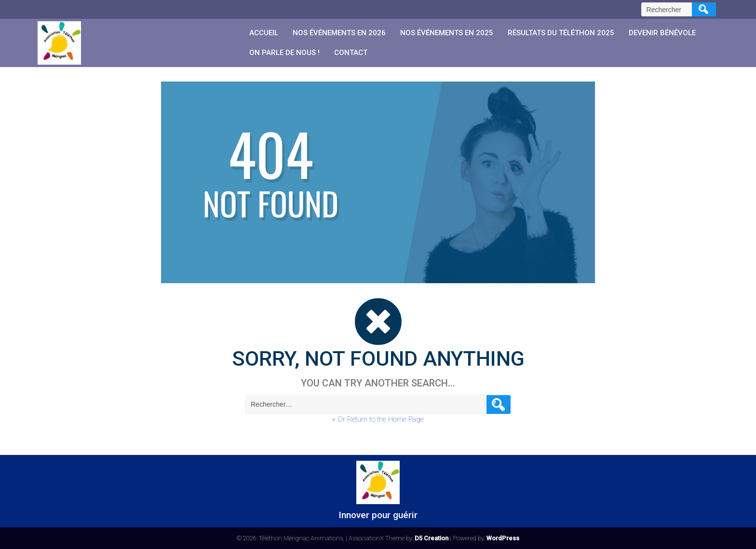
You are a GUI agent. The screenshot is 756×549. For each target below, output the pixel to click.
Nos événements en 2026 (339, 33)
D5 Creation (432, 538)
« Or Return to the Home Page (378, 419)
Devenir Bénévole (662, 33)
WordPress (503, 538)
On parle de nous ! (284, 53)
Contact (351, 53)
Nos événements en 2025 (447, 33)
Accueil (264, 33)
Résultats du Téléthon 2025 (561, 33)
